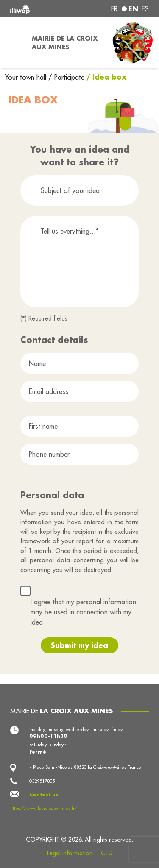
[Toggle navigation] (13, 43)
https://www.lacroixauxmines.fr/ (44, 808)
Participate (69, 77)
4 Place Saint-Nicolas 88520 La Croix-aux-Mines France (85, 767)
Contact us (44, 795)
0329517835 (42, 781)
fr (114, 9)
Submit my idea (79, 645)
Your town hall (27, 77)
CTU (107, 853)
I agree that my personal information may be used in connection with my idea (83, 612)
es (145, 9)
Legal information (70, 853)
